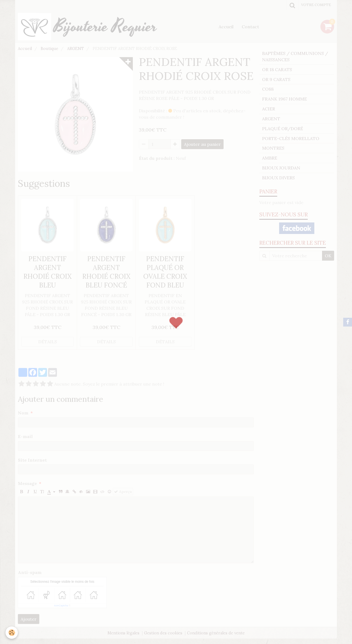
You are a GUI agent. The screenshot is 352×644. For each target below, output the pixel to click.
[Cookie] (12, 633)
